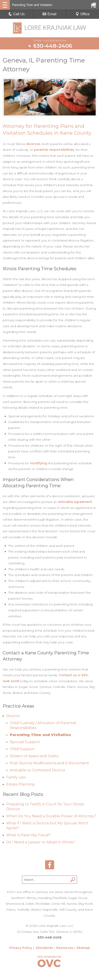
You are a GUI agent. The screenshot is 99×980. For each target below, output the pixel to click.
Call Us (17, 14)
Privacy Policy (21, 948)
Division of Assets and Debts (34, 756)
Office (83, 14)
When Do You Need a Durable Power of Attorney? (51, 816)
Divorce (13, 716)
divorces (33, 144)
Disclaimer (45, 948)
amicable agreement (75, 502)
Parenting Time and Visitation (40, 735)
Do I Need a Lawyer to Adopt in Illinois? (41, 842)
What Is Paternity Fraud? (28, 835)
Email (49, 14)
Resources (65, 948)
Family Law (16, 777)
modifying (39, 463)
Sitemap (83, 948)
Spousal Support (25, 742)
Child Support (22, 749)
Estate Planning (20, 784)
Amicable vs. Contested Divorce (38, 770)
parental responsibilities (54, 150)
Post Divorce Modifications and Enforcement (49, 763)
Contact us (68, 675)
